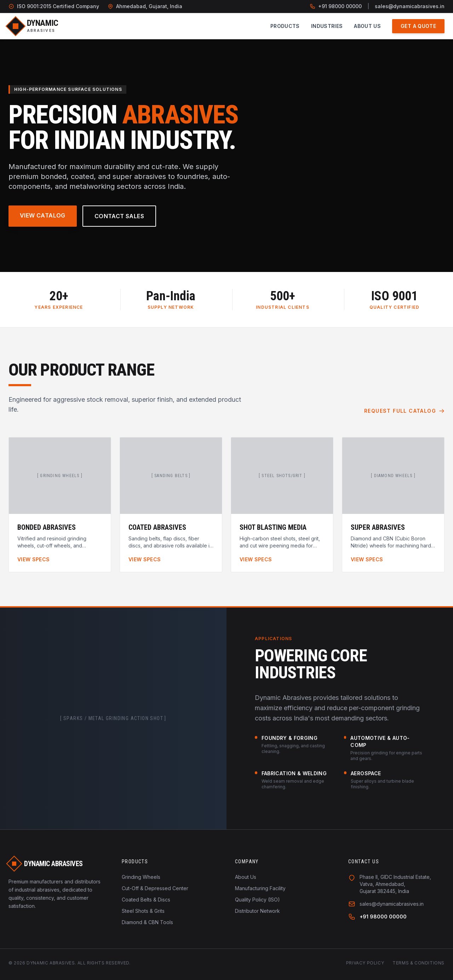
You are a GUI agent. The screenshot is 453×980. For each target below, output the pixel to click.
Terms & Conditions (418, 963)
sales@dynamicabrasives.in (410, 6)
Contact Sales (119, 216)
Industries (327, 26)
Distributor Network (257, 911)
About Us (367, 26)
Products (285, 26)
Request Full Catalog (404, 411)
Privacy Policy (365, 963)
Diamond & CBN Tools (147, 922)
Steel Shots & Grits (143, 911)
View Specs (34, 559)
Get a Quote (418, 26)
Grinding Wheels (141, 877)
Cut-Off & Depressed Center (155, 888)
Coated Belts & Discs (146, 900)
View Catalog (43, 215)
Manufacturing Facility (260, 888)
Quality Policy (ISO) (257, 900)
